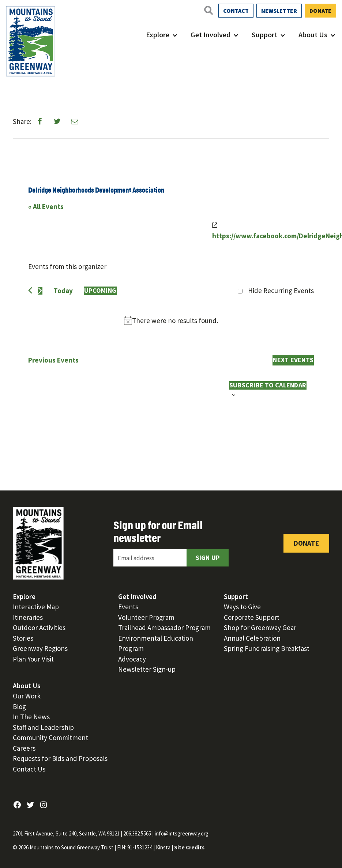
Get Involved (211, 35)
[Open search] (208, 10)
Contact (236, 11)
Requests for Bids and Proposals (60, 758)
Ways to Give (242, 607)
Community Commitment (50, 738)
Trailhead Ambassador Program (164, 628)
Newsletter (279, 11)
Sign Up (208, 558)
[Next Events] (40, 291)
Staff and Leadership (43, 727)
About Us (313, 35)
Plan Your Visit (33, 659)
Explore (158, 35)
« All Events (46, 206)
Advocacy (132, 659)
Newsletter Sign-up (147, 669)
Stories (23, 638)
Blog (19, 706)
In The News (31, 717)
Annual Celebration (252, 638)
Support (264, 35)
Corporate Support (252, 617)
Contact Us (29, 769)
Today (63, 291)
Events (128, 607)
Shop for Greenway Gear (260, 628)
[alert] (171, 321)
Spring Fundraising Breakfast (267, 648)
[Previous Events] (30, 290)
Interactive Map (36, 607)
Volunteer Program (146, 617)
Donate (320, 11)
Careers (24, 748)
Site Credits (189, 847)
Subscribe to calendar (268, 385)
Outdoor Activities (39, 628)
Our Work (27, 696)
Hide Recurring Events (281, 291)
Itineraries (28, 617)
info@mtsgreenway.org (182, 833)
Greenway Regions (40, 648)
